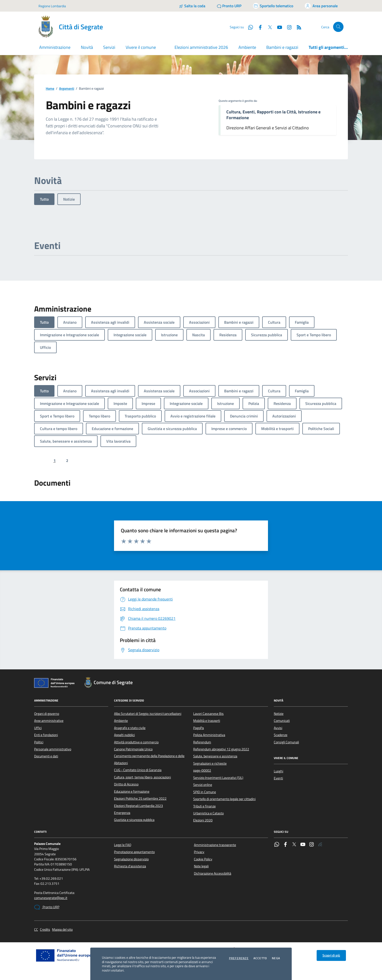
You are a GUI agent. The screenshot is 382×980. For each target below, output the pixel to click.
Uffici (38, 728)
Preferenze (239, 958)
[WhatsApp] (249, 27)
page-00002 (202, 770)
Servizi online (203, 785)
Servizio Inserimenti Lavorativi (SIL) (218, 778)
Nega (276, 958)
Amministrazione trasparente (215, 845)
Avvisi (278, 728)
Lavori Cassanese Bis (208, 714)
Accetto (260, 958)
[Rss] (297, 27)
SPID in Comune (205, 792)
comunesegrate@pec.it (51, 898)
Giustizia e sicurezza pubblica (134, 820)
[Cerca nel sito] (338, 27)
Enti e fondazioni (46, 735)
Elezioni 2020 (203, 820)
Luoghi (279, 771)
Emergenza (122, 813)
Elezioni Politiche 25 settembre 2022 (140, 798)
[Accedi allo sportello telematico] (273, 6)
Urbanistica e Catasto (208, 813)
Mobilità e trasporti (207, 721)
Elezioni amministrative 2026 (201, 47)
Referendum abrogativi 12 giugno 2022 (221, 749)
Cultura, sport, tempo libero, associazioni (142, 777)
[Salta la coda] (192, 6)
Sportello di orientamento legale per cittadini (224, 799)
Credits (45, 930)
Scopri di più (331, 955)
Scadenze (281, 735)
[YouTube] (278, 27)
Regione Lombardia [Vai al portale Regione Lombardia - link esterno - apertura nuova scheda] (52, 6)
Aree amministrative (49, 721)
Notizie (69, 199)
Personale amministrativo (53, 749)
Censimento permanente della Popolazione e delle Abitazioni (149, 759)
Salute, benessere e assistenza (215, 756)
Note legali (201, 866)
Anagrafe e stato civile (130, 728)
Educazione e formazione (132, 791)
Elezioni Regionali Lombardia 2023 (138, 806)
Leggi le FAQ (123, 845)
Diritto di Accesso (126, 784)
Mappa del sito (62, 930)
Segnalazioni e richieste (210, 763)
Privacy (199, 852)
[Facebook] (258, 27)
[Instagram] (287, 27)
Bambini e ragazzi (282, 47)
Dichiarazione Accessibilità (213, 873)
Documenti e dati (46, 756)
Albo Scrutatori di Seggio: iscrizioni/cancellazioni (148, 714)
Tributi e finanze (204, 806)
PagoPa (199, 728)
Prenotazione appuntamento (134, 852)
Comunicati (282, 721)
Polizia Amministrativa (209, 735)
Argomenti (67, 89)
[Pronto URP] (229, 6)
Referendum (202, 742)
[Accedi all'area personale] (321, 6)
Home (50, 89)
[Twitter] (268, 27)
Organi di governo (47, 714)
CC (36, 930)
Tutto (44, 199)
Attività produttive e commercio (136, 742)
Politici (39, 742)
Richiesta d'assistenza (130, 866)
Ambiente (247, 47)
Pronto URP (47, 907)
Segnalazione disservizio (131, 859)
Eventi (278, 778)
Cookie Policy (203, 859)
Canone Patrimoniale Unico (133, 749)
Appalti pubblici (124, 735)
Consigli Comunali (286, 742)
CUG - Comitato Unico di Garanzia (138, 770)
